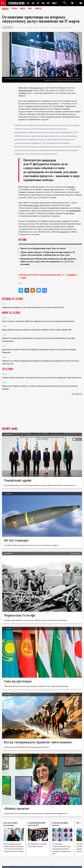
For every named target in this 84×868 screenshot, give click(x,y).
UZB (49, 3)
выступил (70, 213)
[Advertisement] (42, 412)
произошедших (25, 90)
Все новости (77, 394)
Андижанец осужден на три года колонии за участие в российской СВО (33, 307)
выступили (34, 205)
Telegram (71, 275)
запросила (49, 160)
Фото (30, 9)
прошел (71, 187)
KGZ (33, 3)
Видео (23, 9)
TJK (38, 3)
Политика (29, 28)
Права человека (45, 28)
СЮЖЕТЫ (38, 9)
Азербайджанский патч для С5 (37, 824)
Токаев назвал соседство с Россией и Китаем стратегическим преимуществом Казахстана (42, 378)
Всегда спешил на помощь (11, 824)
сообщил (23, 93)
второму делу (37, 88)
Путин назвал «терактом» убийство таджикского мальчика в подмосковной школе (38, 321)
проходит (64, 232)
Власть (36, 28)
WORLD (55, 3)
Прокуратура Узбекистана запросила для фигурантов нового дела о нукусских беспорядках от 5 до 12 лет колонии (50, 261)
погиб (66, 221)
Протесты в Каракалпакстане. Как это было (44, 248)
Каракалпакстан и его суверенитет (61, 28)
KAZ (28, 3)
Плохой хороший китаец (60, 824)
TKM (43, 3)
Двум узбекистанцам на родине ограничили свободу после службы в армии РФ (37, 330)
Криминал (21, 28)
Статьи (14, 9)
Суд (16, 28)
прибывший (75, 211)
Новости (5, 9)
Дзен (24, 278)
